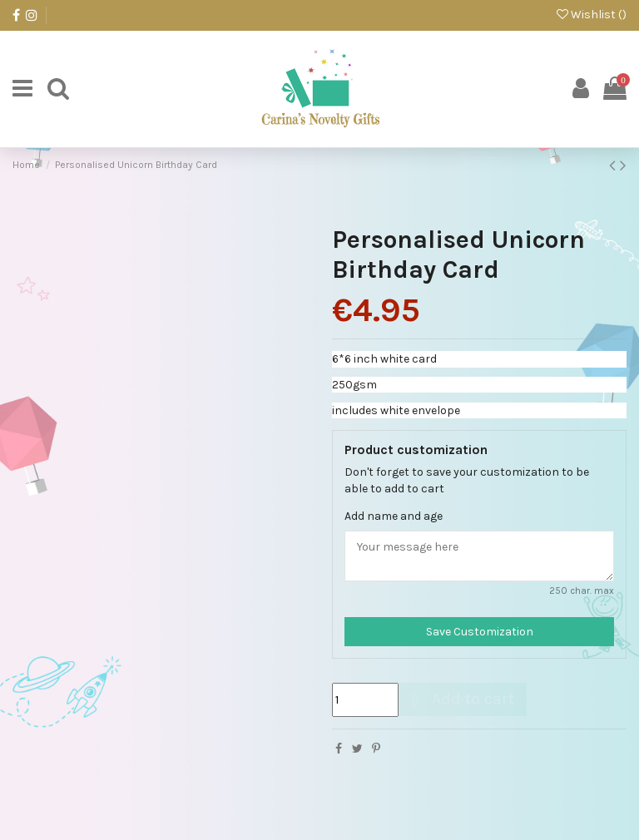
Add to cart (461, 699)
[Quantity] (365, 700)
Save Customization (480, 632)
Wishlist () (592, 15)
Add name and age (394, 516)
